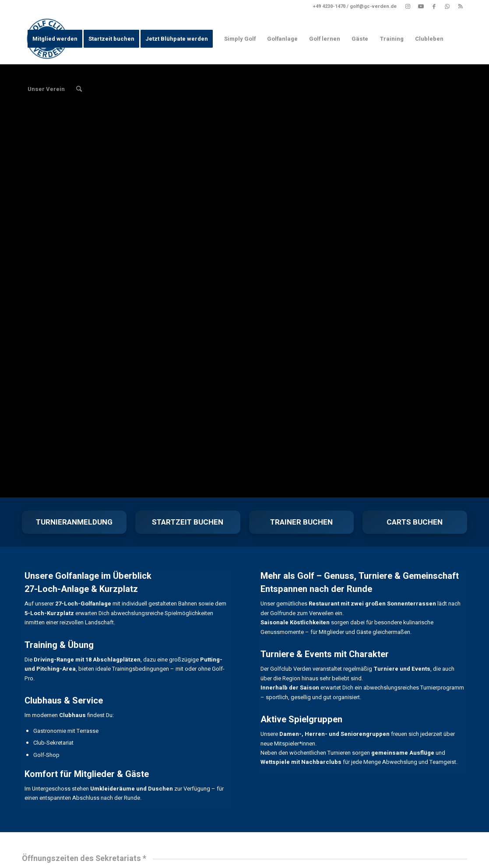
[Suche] (79, 89)
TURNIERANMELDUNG (74, 522)
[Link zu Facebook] (434, 7)
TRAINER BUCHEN (301, 522)
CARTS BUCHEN (415, 522)
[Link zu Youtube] (421, 7)
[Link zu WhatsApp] (447, 7)
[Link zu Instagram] (408, 7)
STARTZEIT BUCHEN (188, 522)
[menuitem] (55, 39)
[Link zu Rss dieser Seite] (461, 7)
